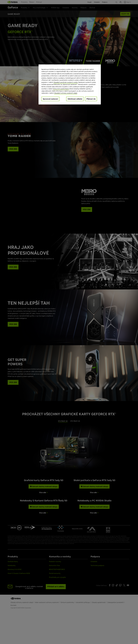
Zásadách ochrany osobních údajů (66, 93)
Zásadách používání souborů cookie (66, 82)
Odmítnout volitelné (75, 99)
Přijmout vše (91, 99)
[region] (70, 84)
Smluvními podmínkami (61, 89)
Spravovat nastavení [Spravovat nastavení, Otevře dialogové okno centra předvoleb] (50, 99)
